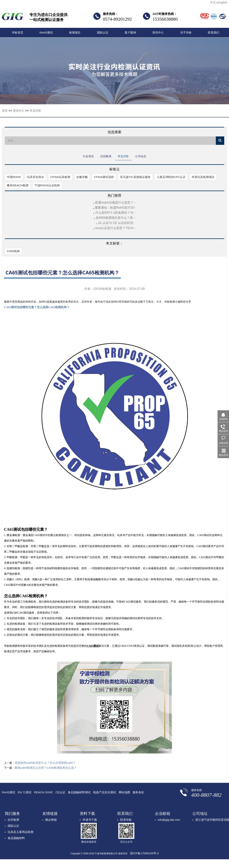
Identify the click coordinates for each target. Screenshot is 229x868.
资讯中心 (158, 32)
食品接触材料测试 (79, 792)
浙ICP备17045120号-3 (144, 853)
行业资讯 (88, 156)
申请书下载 (90, 820)
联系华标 (126, 820)
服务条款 (138, 792)
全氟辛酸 (82, 177)
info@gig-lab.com (169, 820)
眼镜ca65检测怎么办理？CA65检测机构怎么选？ (46, 768)
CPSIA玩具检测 (60, 177)
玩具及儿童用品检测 (21, 832)
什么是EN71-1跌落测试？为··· (116, 213)
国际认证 (103, 32)
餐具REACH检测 (18, 185)
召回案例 (106, 156)
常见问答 (35, 111)
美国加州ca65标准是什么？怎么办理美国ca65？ (45, 763)
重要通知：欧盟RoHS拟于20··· (116, 208)
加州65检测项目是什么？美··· (116, 218)
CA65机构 (13, 251)
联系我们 (214, 32)
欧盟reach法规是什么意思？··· (116, 202)
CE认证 (60, 792)
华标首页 (18, 32)
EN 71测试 (25, 792)
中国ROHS (14, 177)
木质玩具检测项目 (203, 177)
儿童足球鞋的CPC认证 (171, 177)
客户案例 (130, 32)
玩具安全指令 (35, 177)
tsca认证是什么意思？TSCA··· (116, 228)
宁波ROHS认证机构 (47, 185)
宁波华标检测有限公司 (13, 18)
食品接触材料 (16, 838)
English (222, 2)
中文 (213, 2)
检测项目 (75, 32)
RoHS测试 (46, 32)
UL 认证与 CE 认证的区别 (116, 223)
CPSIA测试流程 (104, 177)
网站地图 (124, 792)
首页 (5, 111)
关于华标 (186, 32)
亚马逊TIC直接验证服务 (135, 177)
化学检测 (13, 820)
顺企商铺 (51, 820)
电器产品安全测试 (105, 792)
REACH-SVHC (43, 792)
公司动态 (141, 156)
